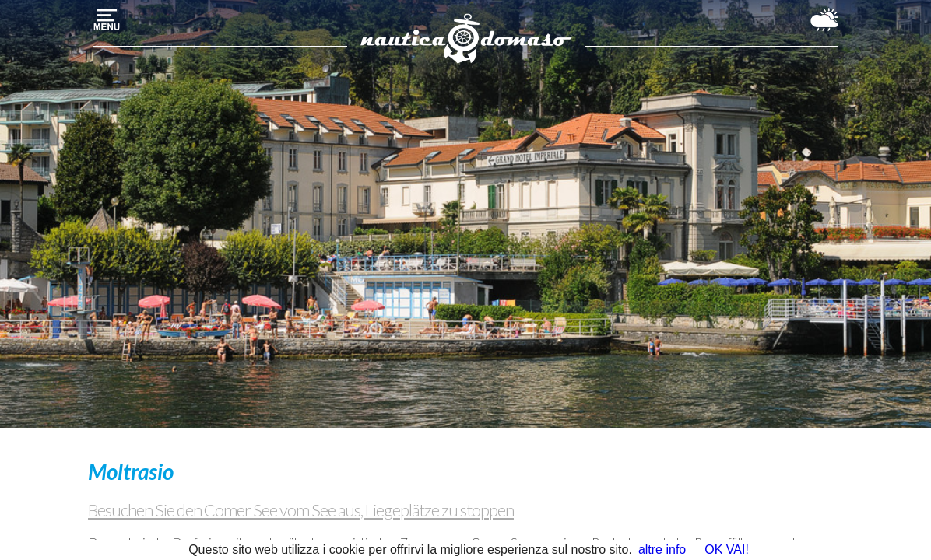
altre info (662, 549)
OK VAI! (727, 549)
